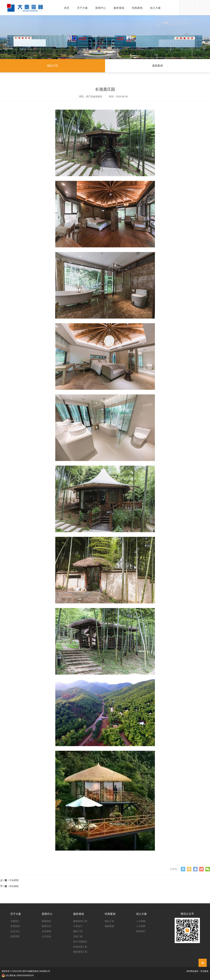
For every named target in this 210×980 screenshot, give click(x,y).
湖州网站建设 (192, 971)
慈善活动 (46, 926)
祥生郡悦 (14, 886)
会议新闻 (46, 931)
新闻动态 (46, 921)
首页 (67, 8)
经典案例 (137, 8)
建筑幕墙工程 (80, 952)
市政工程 (78, 936)
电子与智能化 (80, 942)
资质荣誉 (15, 936)
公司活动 (46, 936)
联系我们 (141, 931)
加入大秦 (155, 8)
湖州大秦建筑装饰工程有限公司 (36, 971)
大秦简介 (15, 921)
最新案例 (158, 66)
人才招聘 (141, 926)
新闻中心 (101, 8)
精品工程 (52, 66)
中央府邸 (14, 880)
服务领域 (119, 8)
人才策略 (141, 921)
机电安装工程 (80, 947)
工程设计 (78, 926)
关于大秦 (82, 8)
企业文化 (15, 931)
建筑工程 (78, 931)
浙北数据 (204, 971)
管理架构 (15, 926)
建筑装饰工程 (80, 921)
